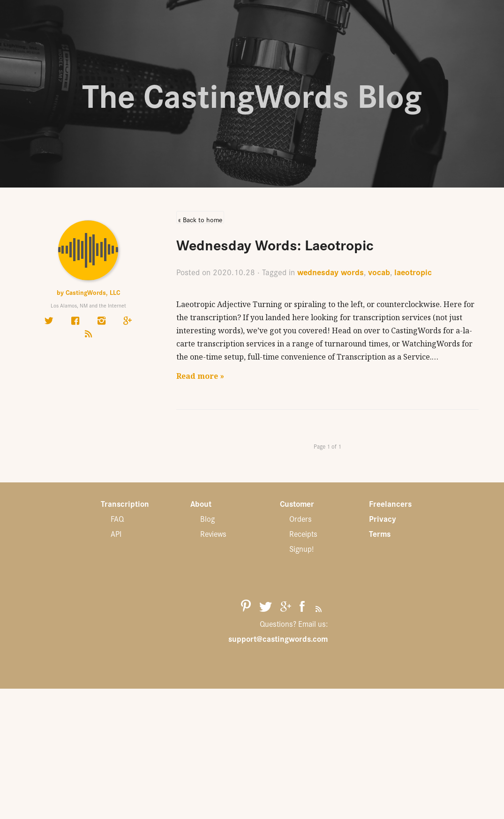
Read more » (200, 376)
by (88, 292)
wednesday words (331, 272)
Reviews (213, 533)
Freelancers (390, 503)
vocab (379, 272)
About (201, 503)
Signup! (301, 549)
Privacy (383, 518)
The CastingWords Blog (252, 94)
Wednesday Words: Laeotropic (275, 244)
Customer (297, 503)
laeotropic (413, 272)
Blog (207, 518)
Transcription (125, 503)
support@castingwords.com (278, 639)
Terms (380, 533)
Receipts (303, 533)
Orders (301, 518)
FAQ (117, 518)
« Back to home (200, 219)
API (116, 533)
